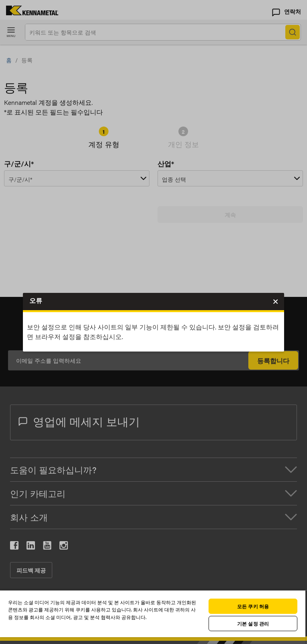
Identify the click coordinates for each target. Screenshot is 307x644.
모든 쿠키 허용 (253, 606)
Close (275, 302)
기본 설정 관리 (253, 624)
